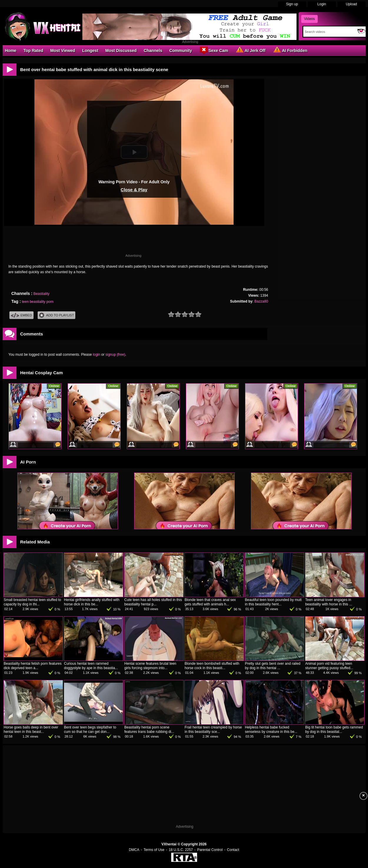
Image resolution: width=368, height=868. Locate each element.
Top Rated (33, 51)
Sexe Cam (213, 50)
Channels (153, 51)
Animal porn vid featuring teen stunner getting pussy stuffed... (329, 666)
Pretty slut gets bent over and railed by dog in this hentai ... (273, 666)
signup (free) (115, 355)
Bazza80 (261, 301)
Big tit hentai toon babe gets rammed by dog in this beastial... (334, 730)
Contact (233, 850)
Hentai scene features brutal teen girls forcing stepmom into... (150, 666)
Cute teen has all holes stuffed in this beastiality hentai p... (153, 602)
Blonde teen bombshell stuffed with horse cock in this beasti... (212, 666)
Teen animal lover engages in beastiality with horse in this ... (329, 602)
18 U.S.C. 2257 (181, 850)
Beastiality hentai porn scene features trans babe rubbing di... (149, 730)
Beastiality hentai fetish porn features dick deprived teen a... (33, 666)
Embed (21, 315)
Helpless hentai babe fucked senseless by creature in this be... (271, 730)
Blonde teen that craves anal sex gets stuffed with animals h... (210, 602)
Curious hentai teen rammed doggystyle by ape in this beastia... (91, 666)
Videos (309, 19)
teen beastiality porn (38, 302)
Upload (351, 4)
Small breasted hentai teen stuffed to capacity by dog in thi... (33, 602)
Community (180, 51)
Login (322, 4)
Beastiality (41, 294)
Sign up (292, 4)
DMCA (134, 850)
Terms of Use (154, 850)
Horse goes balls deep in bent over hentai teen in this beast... (31, 730)
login (97, 355)
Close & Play (134, 190)
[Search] (329, 32)
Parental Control (210, 850)
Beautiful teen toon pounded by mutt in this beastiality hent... (273, 602)
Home (11, 51)
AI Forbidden (290, 50)
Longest (90, 51)
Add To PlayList (57, 315)
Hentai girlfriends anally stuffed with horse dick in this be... (92, 602)
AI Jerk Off (250, 50)
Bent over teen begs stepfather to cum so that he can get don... (90, 730)
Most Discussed (121, 51)
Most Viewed (63, 51)
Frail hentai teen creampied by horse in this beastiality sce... (213, 730)
